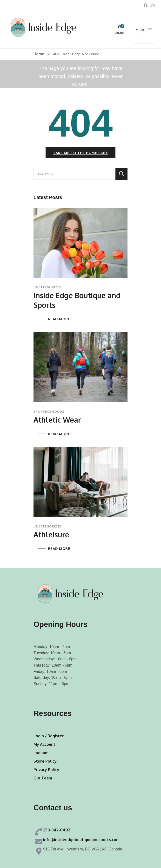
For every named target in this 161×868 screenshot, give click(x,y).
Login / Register (49, 736)
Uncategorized (48, 287)
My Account (44, 744)
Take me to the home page (80, 153)
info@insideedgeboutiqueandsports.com (81, 840)
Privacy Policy (46, 770)
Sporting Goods (49, 412)
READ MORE (59, 319)
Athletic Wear (57, 420)
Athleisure (51, 534)
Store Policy (45, 761)
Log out (41, 753)
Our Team (43, 778)
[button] (141, 30)
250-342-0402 (57, 830)
